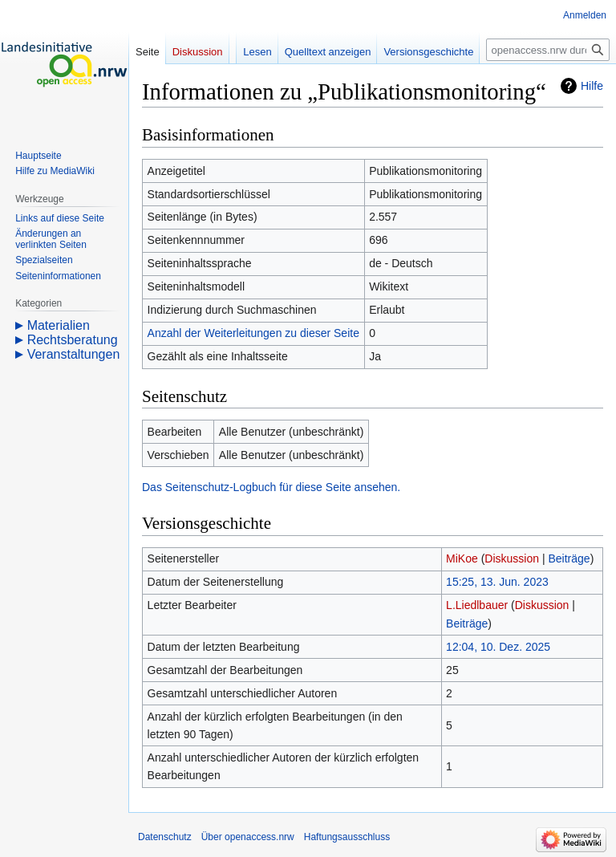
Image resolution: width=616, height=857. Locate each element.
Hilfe (592, 86)
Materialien (59, 325)
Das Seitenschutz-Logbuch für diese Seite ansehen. (271, 487)
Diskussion (512, 558)
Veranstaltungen (74, 354)
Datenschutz (165, 837)
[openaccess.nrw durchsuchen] (548, 50)
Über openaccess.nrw (248, 837)
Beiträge (569, 558)
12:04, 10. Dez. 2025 (498, 647)
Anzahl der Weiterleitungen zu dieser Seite (253, 333)
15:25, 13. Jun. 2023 (497, 582)
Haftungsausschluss (347, 837)
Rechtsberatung (73, 340)
